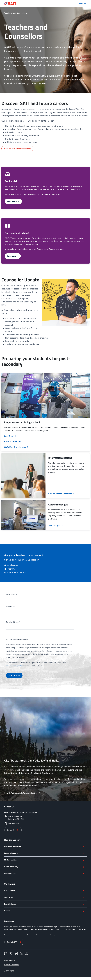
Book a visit (13, 201)
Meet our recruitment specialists (17, 149)
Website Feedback (11, 965)
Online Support (45, 874)
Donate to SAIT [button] (14, 942)
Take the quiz (56, 526)
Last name (11, 606)
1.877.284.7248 (14, 823)
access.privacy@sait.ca (14, 666)
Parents (45, 911)
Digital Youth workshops (16, 447)
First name (11, 595)
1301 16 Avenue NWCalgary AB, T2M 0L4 (16, 818)
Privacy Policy (10, 960)
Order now (13, 256)
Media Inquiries (45, 860)
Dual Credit (10, 436)
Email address (13, 622)
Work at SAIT (45, 898)
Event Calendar (45, 904)
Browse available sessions (61, 494)
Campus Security (45, 867)
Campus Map (45, 891)
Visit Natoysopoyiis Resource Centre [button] (24, 793)
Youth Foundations (14, 441)
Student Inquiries (45, 853)
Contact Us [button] (13, 830)
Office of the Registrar (45, 847)
